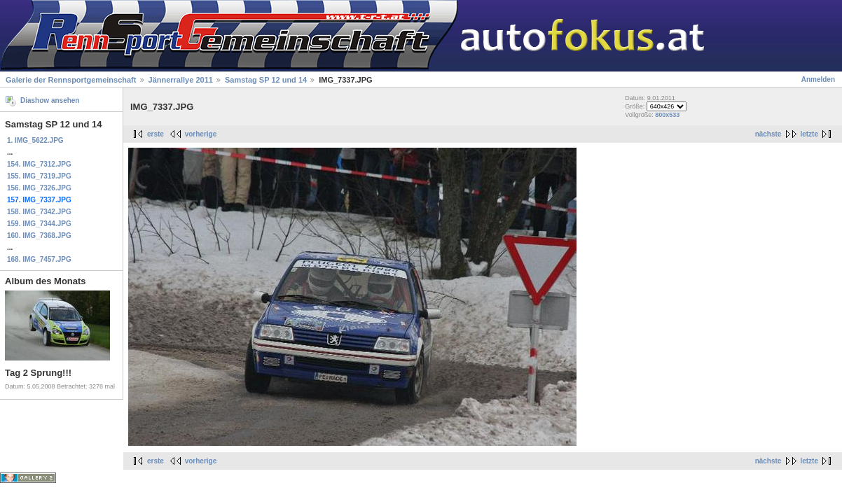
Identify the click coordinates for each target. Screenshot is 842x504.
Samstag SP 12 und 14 (266, 80)
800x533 (667, 115)
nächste (768, 134)
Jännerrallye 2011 (181, 80)
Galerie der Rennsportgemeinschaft (71, 80)
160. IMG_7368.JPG (39, 236)
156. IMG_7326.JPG (39, 188)
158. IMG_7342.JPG (39, 212)
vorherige (201, 134)
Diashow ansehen (50, 100)
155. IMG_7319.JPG (39, 176)
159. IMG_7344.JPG (39, 224)
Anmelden (818, 79)
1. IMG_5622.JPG (35, 140)
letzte (809, 134)
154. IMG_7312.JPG (39, 164)
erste (156, 134)
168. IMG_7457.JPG (39, 259)
